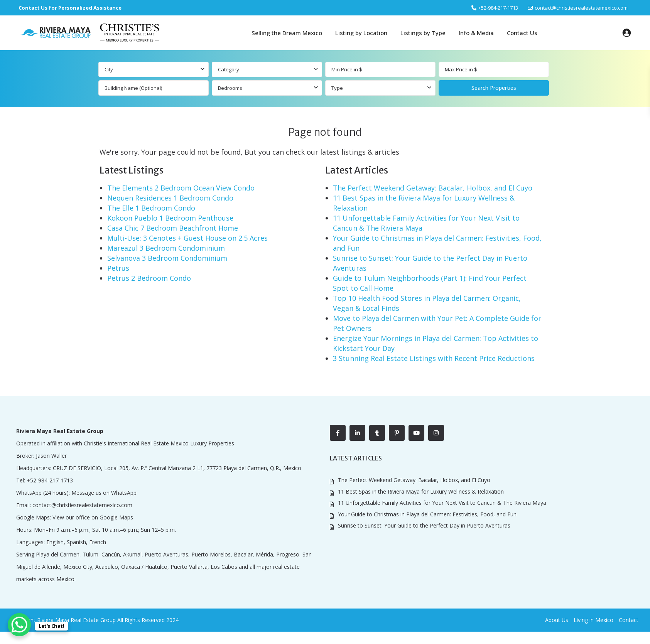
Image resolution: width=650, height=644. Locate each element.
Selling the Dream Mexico (287, 33)
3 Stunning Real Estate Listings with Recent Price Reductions (434, 358)
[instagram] (436, 433)
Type (337, 88)
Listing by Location (361, 33)
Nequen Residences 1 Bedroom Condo (170, 198)
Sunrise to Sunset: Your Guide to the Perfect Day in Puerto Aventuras (424, 525)
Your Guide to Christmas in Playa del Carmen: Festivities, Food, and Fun (427, 514)
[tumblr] (377, 433)
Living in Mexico (593, 620)
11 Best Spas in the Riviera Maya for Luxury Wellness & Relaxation (421, 491)
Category (229, 69)
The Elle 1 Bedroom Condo (151, 208)
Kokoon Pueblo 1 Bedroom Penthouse (170, 218)
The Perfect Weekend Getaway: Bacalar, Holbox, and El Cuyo (433, 188)
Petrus (118, 268)
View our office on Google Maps (93, 517)
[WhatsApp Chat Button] (19, 625)
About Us (557, 620)
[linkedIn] (357, 433)
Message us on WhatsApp (104, 493)
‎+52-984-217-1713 (498, 8)
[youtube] (416, 433)
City (109, 69)
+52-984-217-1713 (50, 480)
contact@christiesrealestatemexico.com (581, 8)
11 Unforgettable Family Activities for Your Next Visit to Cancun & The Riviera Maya (442, 503)
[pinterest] (397, 433)
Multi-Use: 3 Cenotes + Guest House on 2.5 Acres (187, 238)
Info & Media (476, 33)
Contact (629, 620)
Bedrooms (230, 88)
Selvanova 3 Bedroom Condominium (167, 258)
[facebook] (338, 433)
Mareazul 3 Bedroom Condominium (166, 248)
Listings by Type (423, 33)
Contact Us (522, 33)
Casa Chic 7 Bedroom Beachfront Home (173, 228)
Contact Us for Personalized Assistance (70, 8)
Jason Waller (51, 456)
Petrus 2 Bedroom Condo (149, 278)
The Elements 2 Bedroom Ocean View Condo (181, 188)
